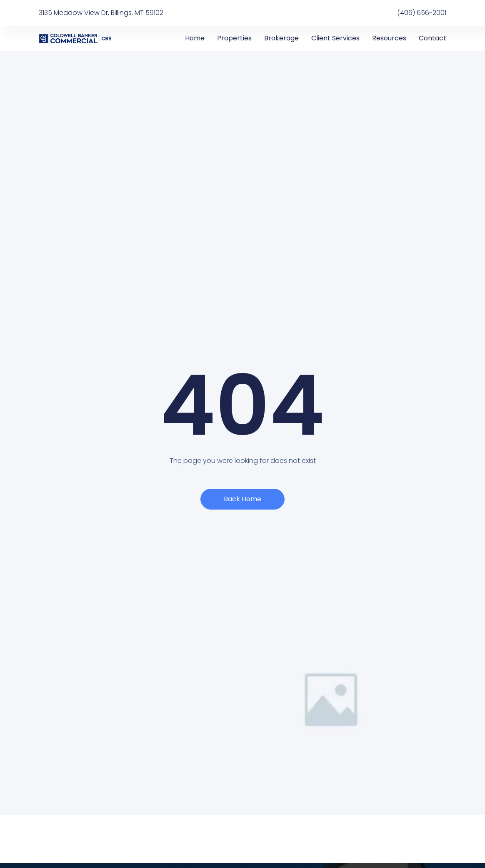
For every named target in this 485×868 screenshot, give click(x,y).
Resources (389, 38)
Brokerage (281, 38)
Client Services (335, 38)
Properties (234, 38)
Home (195, 38)
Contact (432, 38)
